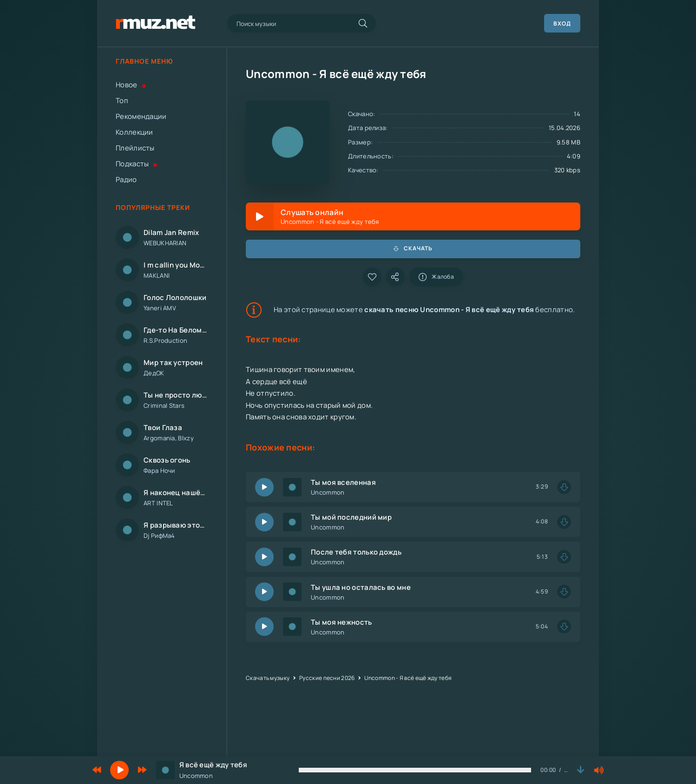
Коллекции (135, 132)
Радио (126, 180)
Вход (562, 23)
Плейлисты (135, 148)
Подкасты (137, 164)
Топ (122, 101)
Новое (131, 85)
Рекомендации (141, 116)
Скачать (413, 248)
